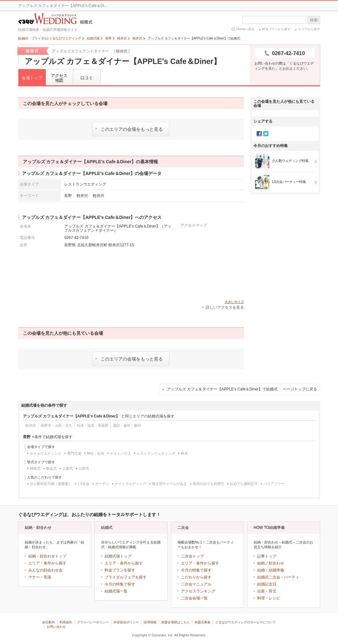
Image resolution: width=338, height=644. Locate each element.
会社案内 (48, 622)
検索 (314, 20)
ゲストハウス (121, 453)
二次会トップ (192, 556)
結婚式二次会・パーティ (278, 577)
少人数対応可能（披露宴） (51, 484)
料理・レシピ (269, 598)
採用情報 (150, 622)
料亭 (184, 453)
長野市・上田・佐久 (56, 425)
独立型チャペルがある (169, 484)
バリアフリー (274, 484)
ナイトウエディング (131, 484)
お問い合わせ (56, 627)
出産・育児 (267, 591)
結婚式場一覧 (116, 591)
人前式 (68, 468)
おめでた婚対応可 (244, 484)
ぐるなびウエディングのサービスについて (245, 622)
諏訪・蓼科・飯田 (127, 425)
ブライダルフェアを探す (126, 577)
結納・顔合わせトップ (47, 556)
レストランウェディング (156, 453)
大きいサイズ (234, 302)
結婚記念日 (267, 584)
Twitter (266, 134)
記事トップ (267, 556)
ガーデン (102, 484)
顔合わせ (276, 563)
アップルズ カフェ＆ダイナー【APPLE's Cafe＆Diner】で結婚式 (242, 389)
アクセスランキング (198, 591)
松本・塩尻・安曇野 (93, 425)
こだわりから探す (196, 577)
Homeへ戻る (246, 29)
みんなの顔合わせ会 (45, 570)
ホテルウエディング (46, 453)
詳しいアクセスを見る (225, 307)
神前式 (35, 468)
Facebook (259, 134)
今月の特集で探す (120, 584)
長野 (68, 196)
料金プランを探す (120, 570)
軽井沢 (122, 51)
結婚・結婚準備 (271, 570)
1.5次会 (83, 484)
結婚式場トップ (118, 556)
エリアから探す (309, 29)
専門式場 (74, 453)
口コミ (87, 78)
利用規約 (66, 622)
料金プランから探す (276, 29)
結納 (261, 563)
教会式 (51, 468)
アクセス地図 (59, 78)
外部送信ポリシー (126, 622)
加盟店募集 (203, 622)
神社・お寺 (96, 453)
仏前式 (84, 468)
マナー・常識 (40, 577)
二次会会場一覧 (194, 598)
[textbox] (274, 20)
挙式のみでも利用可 (208, 484)
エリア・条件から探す (47, 563)
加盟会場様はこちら (176, 622)
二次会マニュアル (196, 584)
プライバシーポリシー (93, 622)
